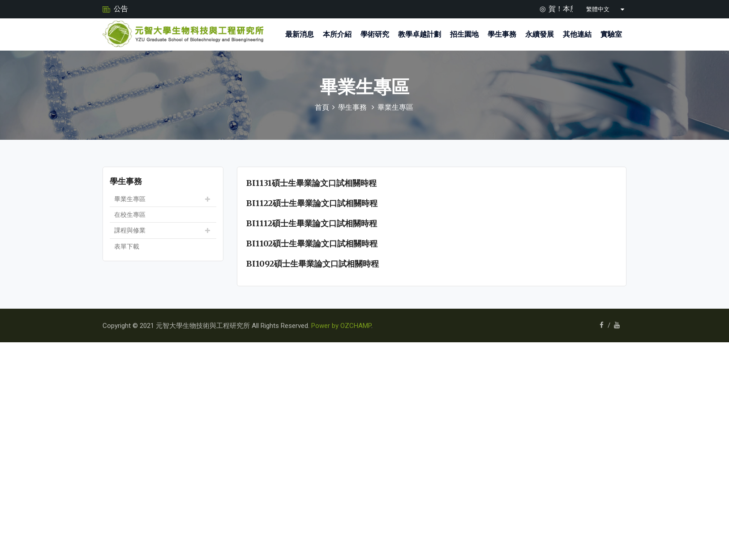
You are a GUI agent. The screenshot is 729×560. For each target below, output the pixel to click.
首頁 (322, 107)
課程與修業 (130, 230)
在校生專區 (130, 215)
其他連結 (577, 34)
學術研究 (375, 34)
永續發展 (540, 34)
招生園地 (464, 34)
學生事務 (502, 34)
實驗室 (611, 34)
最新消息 (300, 34)
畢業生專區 (395, 107)
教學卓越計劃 (420, 34)
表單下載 (127, 246)
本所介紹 (337, 34)
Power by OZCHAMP (341, 326)
